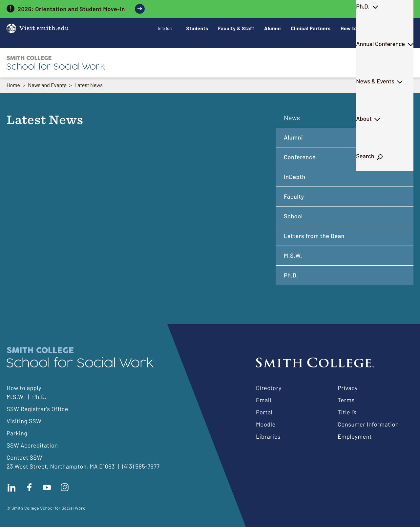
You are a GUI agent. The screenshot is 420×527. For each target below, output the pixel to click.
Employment (355, 436)
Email (264, 400)
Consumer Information (368, 424)
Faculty (294, 196)
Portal (264, 412)
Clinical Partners (311, 28)
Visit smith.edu (44, 28)
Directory (269, 388)
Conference (300, 157)
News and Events (47, 85)
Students (197, 28)
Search (396, 62)
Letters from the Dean (314, 236)
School (293, 216)
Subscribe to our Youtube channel (47, 487)
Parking (17, 433)
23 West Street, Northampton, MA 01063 (61, 466)
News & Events (319, 62)
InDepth (295, 177)
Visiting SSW (24, 421)
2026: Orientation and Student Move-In (71, 9)
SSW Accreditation (32, 445)
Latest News (89, 85)
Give (392, 28)
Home (13, 85)
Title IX (347, 412)
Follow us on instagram (65, 487)
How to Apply (356, 28)
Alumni (273, 28)
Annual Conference (259, 62)
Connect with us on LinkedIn (11, 487)
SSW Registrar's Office (37, 409)
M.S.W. (180, 62)
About (363, 62)
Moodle (266, 424)
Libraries (268, 436)
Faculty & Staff (236, 28)
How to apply (24, 388)
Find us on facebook (29, 487)
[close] (409, 9)
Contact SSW (24, 457)
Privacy (348, 388)
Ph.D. (212, 62)
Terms (346, 400)
